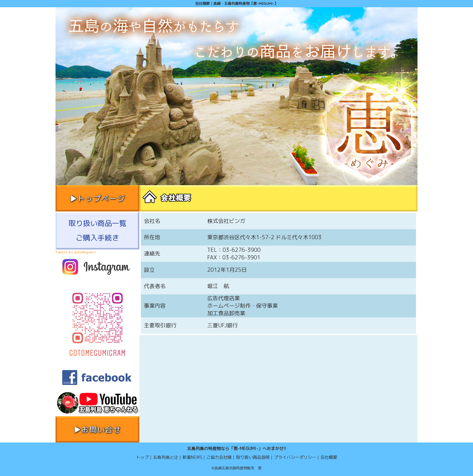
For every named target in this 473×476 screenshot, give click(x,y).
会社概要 (329, 457)
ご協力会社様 (219, 457)
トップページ (101, 198)
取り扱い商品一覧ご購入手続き (97, 230)
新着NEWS (192, 457)
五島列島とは (166, 457)
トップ (142, 457)
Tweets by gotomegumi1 (76, 252)
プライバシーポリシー (295, 457)
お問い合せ (101, 430)
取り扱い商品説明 (253, 457)
